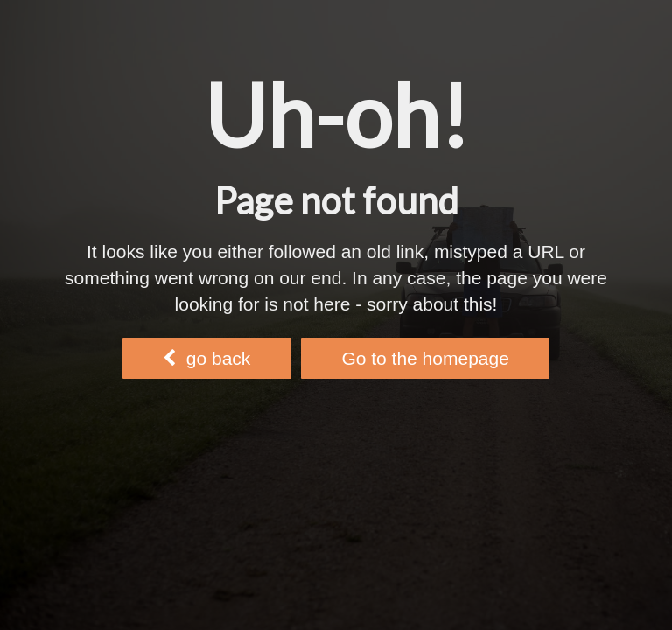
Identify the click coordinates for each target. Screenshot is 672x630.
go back (206, 358)
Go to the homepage (425, 358)
